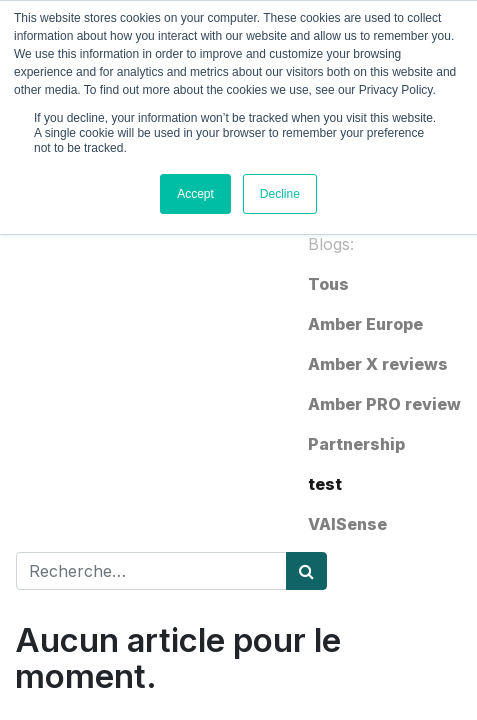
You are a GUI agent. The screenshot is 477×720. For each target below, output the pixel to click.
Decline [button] (280, 194)
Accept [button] (195, 194)
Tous (328, 284)
